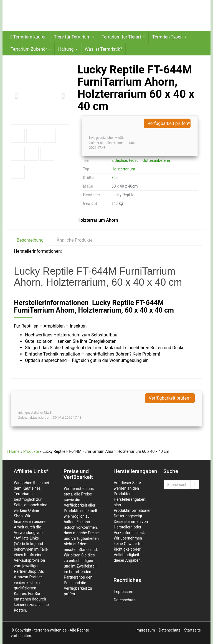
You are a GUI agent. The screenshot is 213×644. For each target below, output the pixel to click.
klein (116, 178)
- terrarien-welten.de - (51, 630)
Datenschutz (125, 600)
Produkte (31, 451)
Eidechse (119, 160)
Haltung (68, 49)
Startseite (192, 630)
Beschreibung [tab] (30, 240)
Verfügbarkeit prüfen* (169, 123)
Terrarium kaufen (29, 37)
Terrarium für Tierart (123, 37)
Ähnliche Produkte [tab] (75, 240)
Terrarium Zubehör (31, 49)
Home (13, 451)
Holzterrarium (123, 169)
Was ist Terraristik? (104, 49)
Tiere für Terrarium (74, 37)
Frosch (135, 160)
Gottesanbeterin (156, 160)
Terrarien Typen (169, 37)
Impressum (123, 592)
